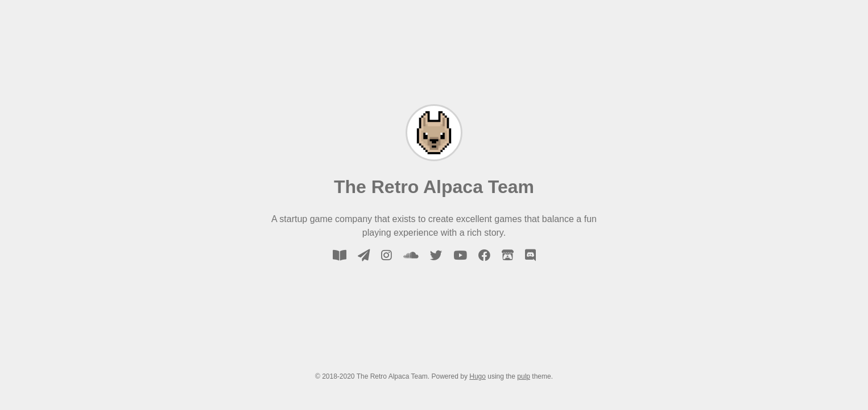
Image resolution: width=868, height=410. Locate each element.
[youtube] (460, 255)
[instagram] (387, 255)
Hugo (478, 376)
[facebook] (484, 255)
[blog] (340, 255)
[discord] (530, 255)
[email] (364, 255)
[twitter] (436, 255)
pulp (524, 376)
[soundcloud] (411, 255)
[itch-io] (508, 255)
